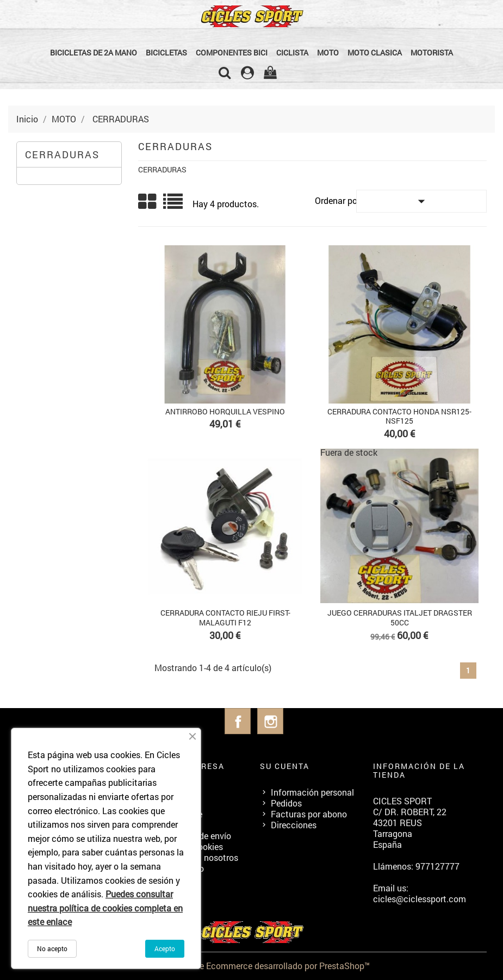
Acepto (165, 948)
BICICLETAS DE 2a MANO (94, 52)
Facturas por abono (309, 814)
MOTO (328, 52)
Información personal (312, 792)
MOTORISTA (432, 52)
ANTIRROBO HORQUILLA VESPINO (225, 411)
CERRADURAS (62, 154)
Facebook (238, 721)
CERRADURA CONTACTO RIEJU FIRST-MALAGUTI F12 (225, 618)
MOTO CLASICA (375, 52)
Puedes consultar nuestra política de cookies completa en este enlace (105, 908)
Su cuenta (285, 766)
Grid (148, 202)
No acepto (52, 948)
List (174, 205)
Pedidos (286, 803)
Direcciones (294, 825)
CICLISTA (292, 52)
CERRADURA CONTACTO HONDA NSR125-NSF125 (399, 416)
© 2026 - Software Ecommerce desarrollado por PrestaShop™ (251, 966)
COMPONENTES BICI (232, 52)
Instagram (270, 721)
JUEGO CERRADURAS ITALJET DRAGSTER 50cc (400, 618)
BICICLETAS (166, 52)
